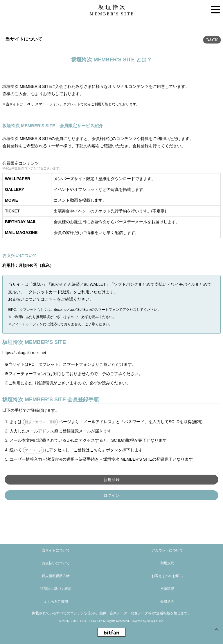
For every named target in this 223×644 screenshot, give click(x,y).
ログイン (111, 495)
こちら (51, 299)
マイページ (33, 450)
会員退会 (167, 602)
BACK (212, 40)
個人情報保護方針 (56, 576)
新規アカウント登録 (40, 422)
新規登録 (111, 480)
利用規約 (167, 563)
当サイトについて (56, 550)
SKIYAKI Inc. (155, 621)
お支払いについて (56, 563)
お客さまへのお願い (167, 576)
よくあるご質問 (56, 602)
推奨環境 (167, 589)
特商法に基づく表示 (56, 589)
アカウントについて (167, 550)
